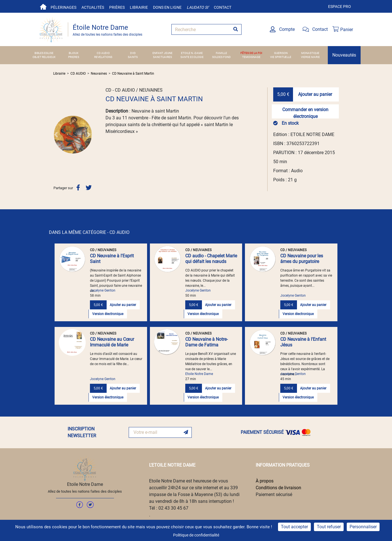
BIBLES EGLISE (44, 53)
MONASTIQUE (310, 53)
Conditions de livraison (278, 488)
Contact (223, 7)
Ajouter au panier (315, 94)
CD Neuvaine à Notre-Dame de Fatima (206, 342)
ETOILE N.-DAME (192, 53)
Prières (117, 7)
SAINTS (133, 57)
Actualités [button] (93, 7)
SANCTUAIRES (162, 57)
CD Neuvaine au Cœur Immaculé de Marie (112, 342)
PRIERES (74, 57)
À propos (265, 481)
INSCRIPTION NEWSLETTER (82, 432)
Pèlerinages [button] (63, 7)
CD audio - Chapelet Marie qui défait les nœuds (211, 259)
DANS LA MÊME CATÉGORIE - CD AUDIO (89, 232)
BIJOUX (74, 53)
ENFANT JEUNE (162, 53)
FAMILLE (221, 53)
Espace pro (340, 7)
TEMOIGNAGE (251, 57)
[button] (56, 134)
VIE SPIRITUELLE (281, 57)
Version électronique (108, 314)
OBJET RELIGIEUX (44, 57)
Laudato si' (198, 7)
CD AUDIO (103, 53)
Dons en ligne (167, 7)
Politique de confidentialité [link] (196, 535)
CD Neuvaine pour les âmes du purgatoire (302, 259)
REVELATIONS (103, 57)
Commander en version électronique (305, 113)
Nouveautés (344, 55)
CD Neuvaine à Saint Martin (133, 74)
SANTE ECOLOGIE (192, 57)
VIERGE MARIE (310, 57)
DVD (133, 53)
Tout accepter (294, 527)
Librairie (139, 7)
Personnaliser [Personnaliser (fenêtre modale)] (363, 527)
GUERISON (281, 53)
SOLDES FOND (221, 57)
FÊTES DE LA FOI (251, 53)
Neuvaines (99, 74)
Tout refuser (329, 527)
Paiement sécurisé (274, 494)
